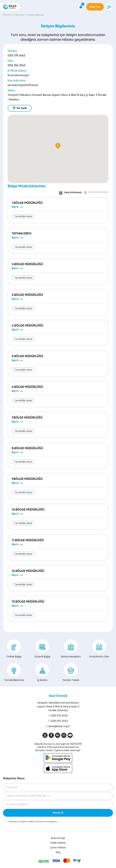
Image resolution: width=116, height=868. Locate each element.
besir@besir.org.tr (18, 75)
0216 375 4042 (16, 56)
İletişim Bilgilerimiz (36, 15)
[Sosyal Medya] (45, 735)
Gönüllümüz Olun (99, 649)
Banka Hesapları (71, 649)
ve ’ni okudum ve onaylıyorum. (33, 822)
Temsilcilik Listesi (23, 216)
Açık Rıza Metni (28, 822)
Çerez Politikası (58, 847)
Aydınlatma (14, 822)
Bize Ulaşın (20, 15)
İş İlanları (42, 672)
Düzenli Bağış (42, 649)
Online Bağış (14, 649)
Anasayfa (7, 15)
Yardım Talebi (71, 672)
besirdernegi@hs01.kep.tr (23, 85)
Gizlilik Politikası (58, 843)
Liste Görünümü (73, 193)
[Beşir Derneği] (10, 7)
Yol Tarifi (22, 108)
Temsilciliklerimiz (14, 672)
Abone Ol (58, 813)
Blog (58, 852)
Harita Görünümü (98, 192)
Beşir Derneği (58, 696)
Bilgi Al (15, 207)
